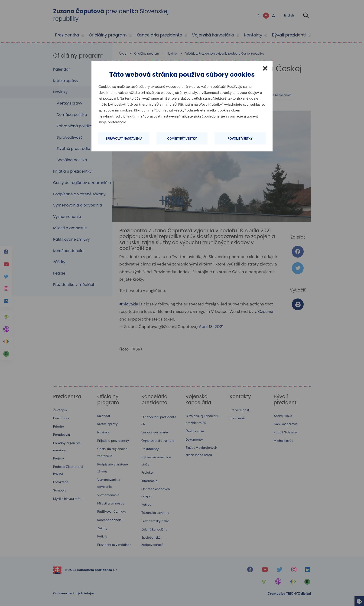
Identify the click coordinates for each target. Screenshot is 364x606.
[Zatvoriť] (265, 68)
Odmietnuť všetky (182, 139)
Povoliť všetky (240, 139)
